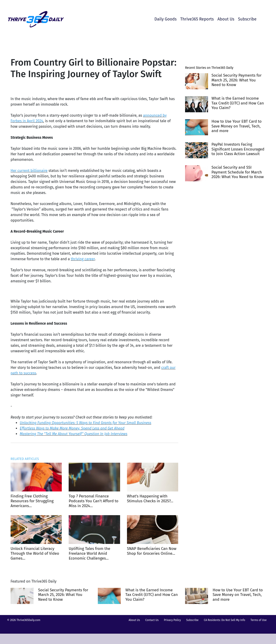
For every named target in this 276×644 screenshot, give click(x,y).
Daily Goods (166, 19)
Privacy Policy (172, 620)
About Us (226, 19)
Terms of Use (259, 620)
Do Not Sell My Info (233, 620)
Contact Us (152, 620)
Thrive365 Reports (197, 19)
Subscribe (247, 19)
